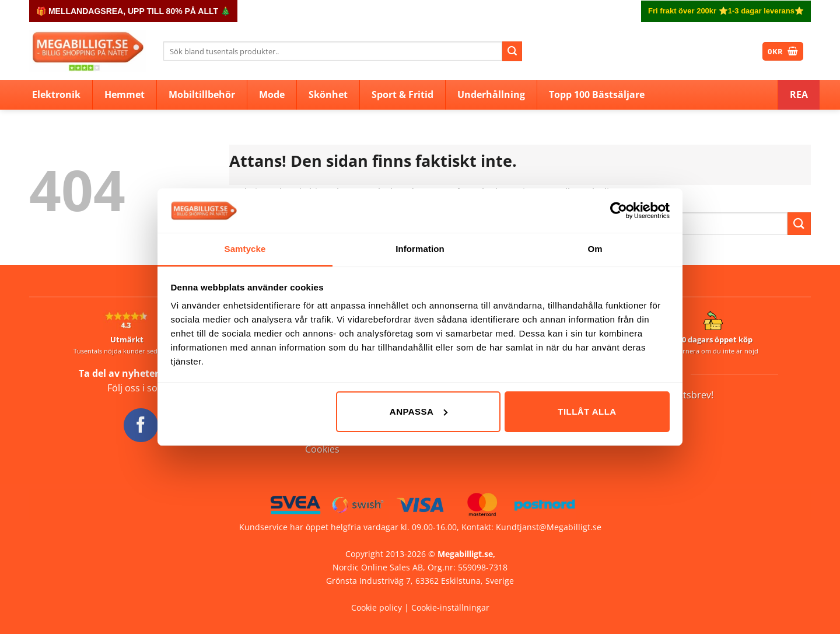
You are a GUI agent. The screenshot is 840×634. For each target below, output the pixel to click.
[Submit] (512, 51)
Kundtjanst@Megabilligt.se (549, 527)
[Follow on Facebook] (141, 425)
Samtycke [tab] (245, 249)
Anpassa (419, 411)
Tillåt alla (587, 411)
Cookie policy (377, 607)
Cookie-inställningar (450, 607)
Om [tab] (595, 249)
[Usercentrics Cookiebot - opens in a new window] (619, 211)
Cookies (322, 449)
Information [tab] (420, 249)
